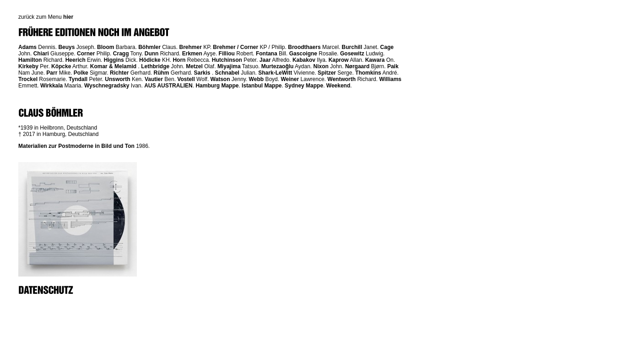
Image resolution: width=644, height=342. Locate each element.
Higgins (114, 60)
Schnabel (227, 73)
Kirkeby (28, 66)
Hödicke (150, 60)
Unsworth (117, 79)
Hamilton (30, 60)
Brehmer (191, 47)
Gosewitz (352, 54)
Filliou (227, 54)
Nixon (321, 66)
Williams (390, 79)
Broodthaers (304, 47)
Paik (393, 66)
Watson (220, 79)
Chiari (41, 54)
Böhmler (149, 47)
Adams (27, 47)
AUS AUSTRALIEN (168, 86)
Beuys (66, 47)
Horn (179, 60)
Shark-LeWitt (275, 73)
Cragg (121, 54)
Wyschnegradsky (107, 86)
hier (68, 17)
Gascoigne (303, 54)
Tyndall (78, 79)
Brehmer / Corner (235, 47)
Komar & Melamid (113, 66)
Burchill (352, 47)
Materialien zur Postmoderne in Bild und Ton (76, 146)
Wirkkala (51, 86)
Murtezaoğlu (278, 66)
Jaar (265, 60)
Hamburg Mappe (217, 86)
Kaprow (339, 60)
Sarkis (202, 73)
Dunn (152, 54)
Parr (52, 73)
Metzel (194, 66)
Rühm (161, 73)
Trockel (28, 79)
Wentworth (341, 79)
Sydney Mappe (304, 86)
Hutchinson (227, 60)
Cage (387, 47)
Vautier (154, 79)
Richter (119, 73)
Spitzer (327, 73)
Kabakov (304, 60)
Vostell (186, 79)
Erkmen (192, 54)
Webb (256, 79)
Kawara (375, 60)
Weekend (338, 86)
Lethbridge (155, 66)
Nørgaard (357, 66)
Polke (81, 73)
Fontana (267, 54)
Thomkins (368, 73)
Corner (86, 54)
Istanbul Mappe (262, 86)
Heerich (76, 60)
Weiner (290, 79)
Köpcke (61, 66)
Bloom (106, 47)
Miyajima (229, 66)
